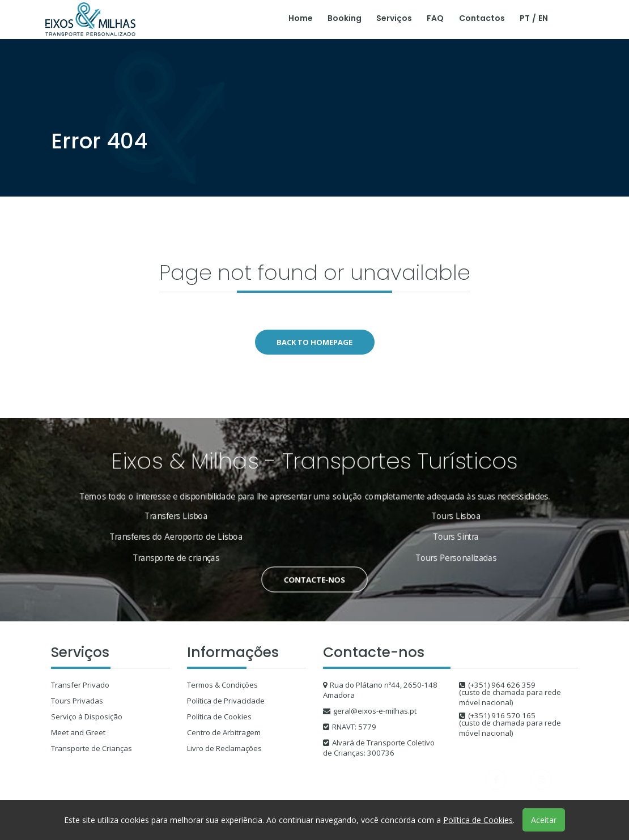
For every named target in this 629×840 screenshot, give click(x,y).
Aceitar (544, 820)
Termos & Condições (222, 685)
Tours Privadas (77, 701)
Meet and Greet (78, 732)
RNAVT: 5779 (354, 727)
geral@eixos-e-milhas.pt (375, 711)
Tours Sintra (439, 534)
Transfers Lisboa (192, 516)
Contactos (482, 18)
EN (543, 18)
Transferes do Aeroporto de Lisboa (193, 534)
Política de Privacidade (226, 701)
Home (301, 18)
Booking (345, 18)
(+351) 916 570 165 (502, 715)
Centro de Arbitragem (224, 732)
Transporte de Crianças (92, 748)
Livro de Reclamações (224, 748)
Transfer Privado (80, 685)
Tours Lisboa (439, 516)
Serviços (394, 18)
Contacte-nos (314, 572)
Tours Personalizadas (439, 553)
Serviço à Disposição (87, 717)
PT (525, 18)
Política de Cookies (219, 717)
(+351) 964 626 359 (502, 685)
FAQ (435, 18)
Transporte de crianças (192, 553)
